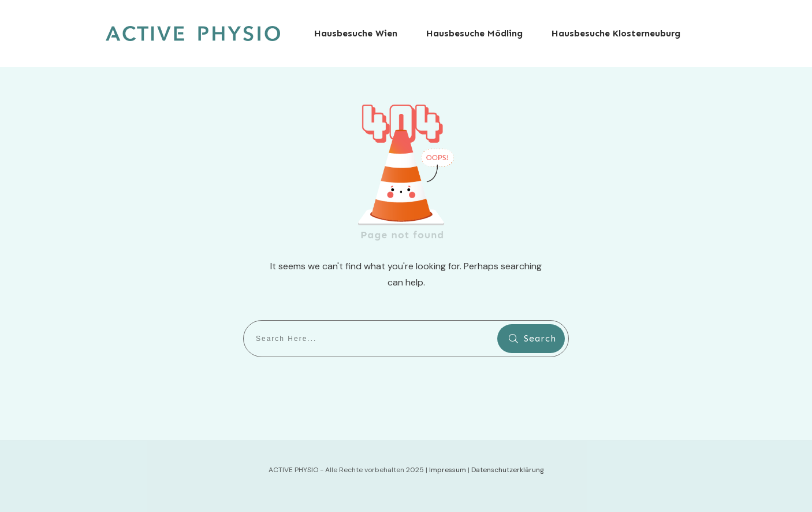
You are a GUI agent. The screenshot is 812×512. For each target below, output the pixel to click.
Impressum (448, 470)
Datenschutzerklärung (508, 470)
